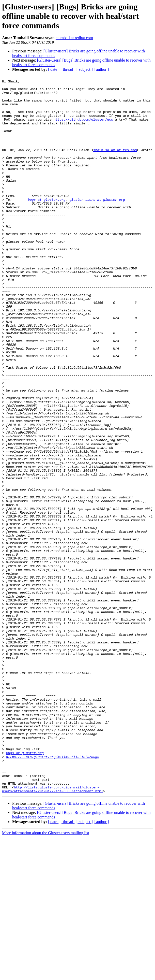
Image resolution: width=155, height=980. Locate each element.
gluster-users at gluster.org (97, 224)
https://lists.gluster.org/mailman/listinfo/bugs (53, 892)
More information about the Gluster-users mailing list (46, 976)
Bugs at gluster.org (25, 888)
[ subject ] (85, 69)
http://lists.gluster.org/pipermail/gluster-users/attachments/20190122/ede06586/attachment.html (53, 931)
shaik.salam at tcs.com (115, 164)
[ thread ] (68, 69)
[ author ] (101, 69)
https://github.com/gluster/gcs (83, 128)
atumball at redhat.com (74, 38)
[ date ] (54, 69)
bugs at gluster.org (46, 224)
